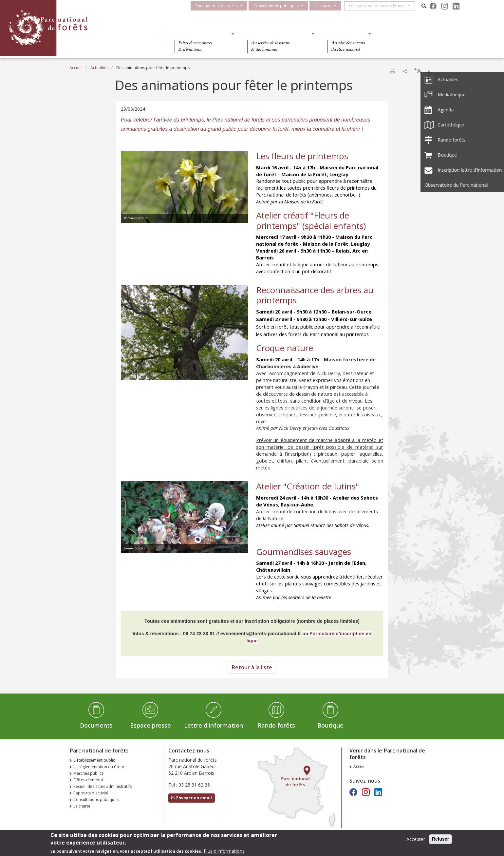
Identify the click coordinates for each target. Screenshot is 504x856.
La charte (326, 6)
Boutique (330, 725)
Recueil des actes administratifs (103, 786)
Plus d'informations (224, 851)
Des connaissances (279, 34)
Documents (96, 725)
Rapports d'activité (91, 793)
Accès (359, 766)
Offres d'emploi (88, 780)
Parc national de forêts (220, 6)
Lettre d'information (214, 725)
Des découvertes (202, 34)
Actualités (99, 68)
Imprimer (392, 71)
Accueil (76, 68)
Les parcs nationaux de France (380, 6)
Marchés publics (88, 773)
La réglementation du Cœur (99, 767)
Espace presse (150, 725)
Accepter (416, 839)
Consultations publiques (279, 6)
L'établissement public (94, 760)
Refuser (440, 839)
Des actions (347, 34)
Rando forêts (276, 725)
